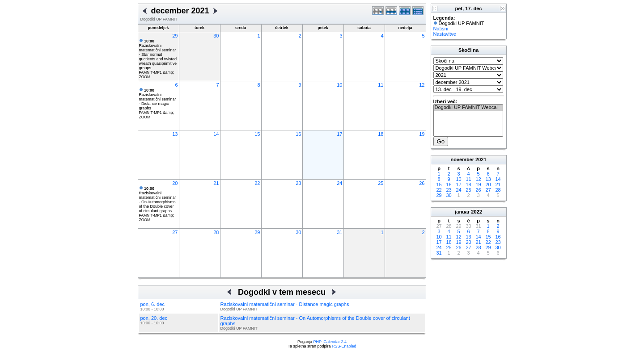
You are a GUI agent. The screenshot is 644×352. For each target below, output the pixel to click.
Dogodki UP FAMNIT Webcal (468, 108)
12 (422, 85)
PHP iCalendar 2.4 (330, 342)
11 (381, 85)
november (462, 159)
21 (216, 183)
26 (422, 183)
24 (339, 183)
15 (257, 134)
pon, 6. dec (153, 304)
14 (216, 134)
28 (216, 232)
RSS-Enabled (344, 346)
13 (175, 134)
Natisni (441, 29)
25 (381, 183)
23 (298, 183)
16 (298, 134)
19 (422, 134)
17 (339, 134)
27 (175, 232)
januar (462, 212)
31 (339, 232)
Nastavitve (445, 34)
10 (339, 85)
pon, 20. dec (154, 318)
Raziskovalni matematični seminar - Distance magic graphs (158, 99)
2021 (481, 159)
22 (257, 183)
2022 (476, 212)
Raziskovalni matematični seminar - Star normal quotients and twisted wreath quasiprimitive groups (158, 54)
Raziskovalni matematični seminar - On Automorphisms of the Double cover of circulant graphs (158, 200)
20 (175, 183)
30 (216, 36)
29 (175, 36)
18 (381, 134)
